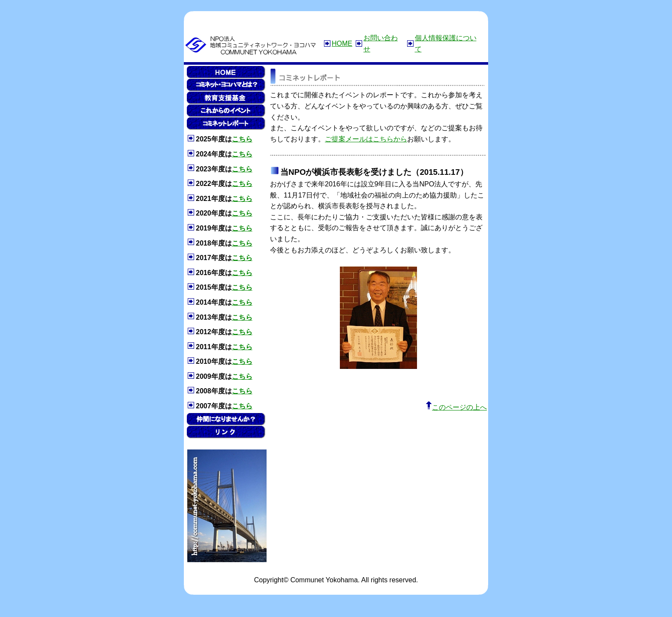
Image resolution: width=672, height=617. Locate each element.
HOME (342, 43)
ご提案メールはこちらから (366, 139)
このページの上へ (456, 407)
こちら (242, 139)
